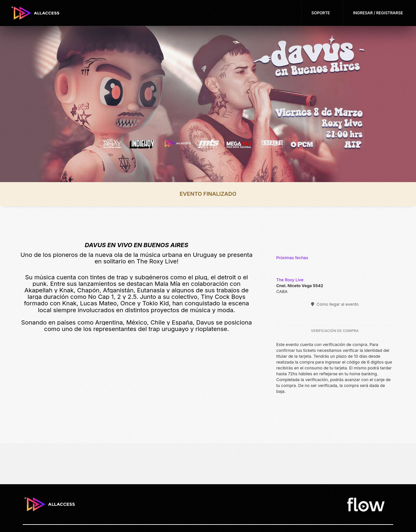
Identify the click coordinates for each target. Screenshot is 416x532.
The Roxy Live (290, 280)
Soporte (321, 13)
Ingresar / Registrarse (378, 13)
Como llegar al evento (335, 304)
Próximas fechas (292, 258)
